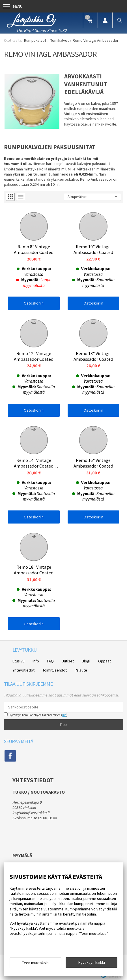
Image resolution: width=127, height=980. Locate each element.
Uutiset (68, 661)
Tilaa (64, 725)
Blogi (86, 661)
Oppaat (105, 661)
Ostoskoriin (34, 303)
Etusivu (19, 661)
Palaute (81, 670)
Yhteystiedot (23, 670)
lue (64, 715)
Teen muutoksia (35, 963)
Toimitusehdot (55, 670)
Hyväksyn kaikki (92, 962)
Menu (13, 6)
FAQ (50, 661)
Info (36, 661)
